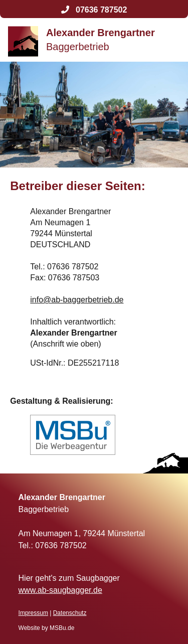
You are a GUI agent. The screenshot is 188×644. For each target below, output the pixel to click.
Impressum (33, 613)
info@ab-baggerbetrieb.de (77, 300)
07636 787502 (94, 10)
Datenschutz (70, 613)
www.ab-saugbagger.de (60, 590)
